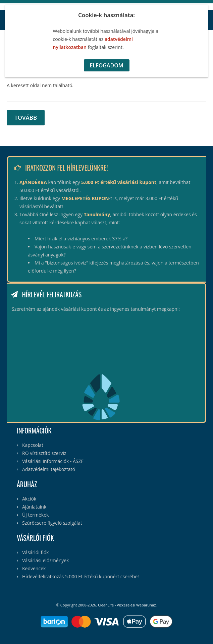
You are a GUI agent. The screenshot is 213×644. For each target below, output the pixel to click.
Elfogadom (107, 65)
